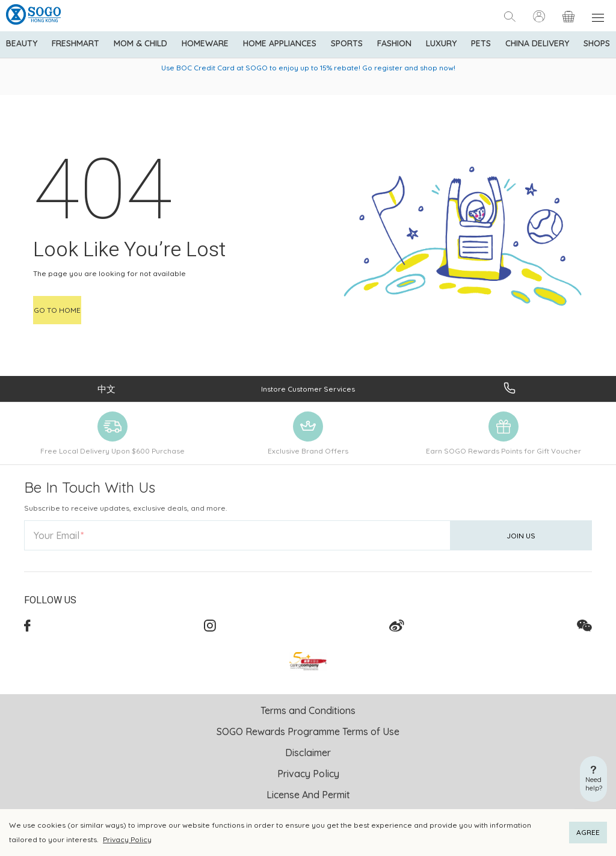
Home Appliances (280, 43)
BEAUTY (22, 43)
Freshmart (75, 43)
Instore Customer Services (308, 389)
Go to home (57, 310)
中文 (106, 389)
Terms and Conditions (308, 710)
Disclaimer (308, 753)
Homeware (205, 43)
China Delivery (537, 43)
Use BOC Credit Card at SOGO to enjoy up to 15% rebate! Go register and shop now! (308, 68)
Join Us (521, 536)
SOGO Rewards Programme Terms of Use (308, 731)
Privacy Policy (127, 839)
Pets (481, 43)
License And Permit (308, 795)
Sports (347, 43)
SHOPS (597, 43)
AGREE (588, 832)
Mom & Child (140, 43)
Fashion (394, 43)
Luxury (441, 43)
